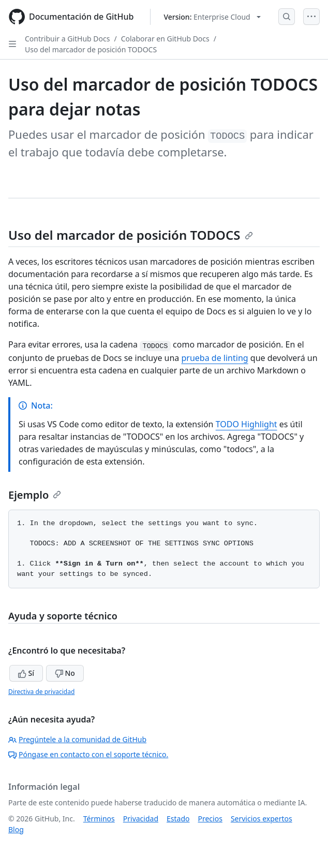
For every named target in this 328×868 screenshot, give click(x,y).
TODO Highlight (247, 424)
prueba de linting (215, 358)
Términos (99, 819)
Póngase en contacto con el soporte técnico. (88, 754)
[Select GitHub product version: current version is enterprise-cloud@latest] (212, 17)
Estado (178, 819)
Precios (210, 819)
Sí (26, 673)
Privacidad (141, 819)
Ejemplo (35, 495)
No (65, 673)
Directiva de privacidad (41, 692)
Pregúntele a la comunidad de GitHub (77, 739)
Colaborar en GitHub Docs (165, 39)
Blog (16, 829)
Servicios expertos (262, 819)
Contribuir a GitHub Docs (67, 39)
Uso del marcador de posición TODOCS (91, 49)
